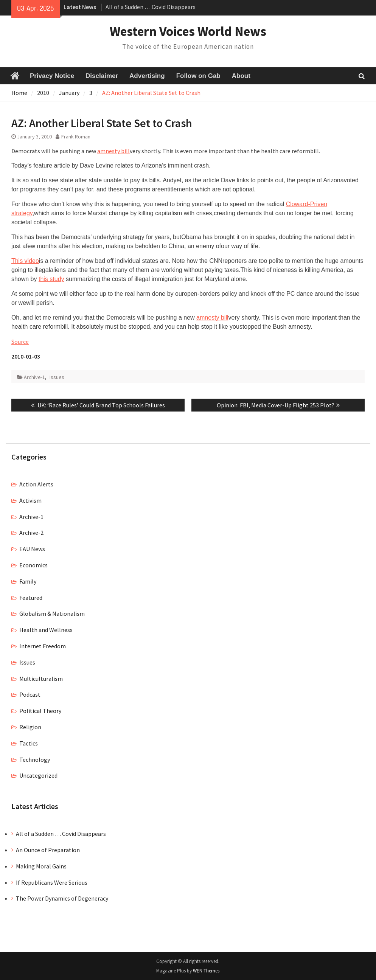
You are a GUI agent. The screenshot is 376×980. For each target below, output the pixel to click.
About (241, 76)
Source (20, 342)
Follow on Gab (198, 76)
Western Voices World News (188, 31)
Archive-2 (31, 533)
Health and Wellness (46, 630)
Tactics (29, 743)
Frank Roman (76, 137)
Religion (30, 727)
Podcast (30, 694)
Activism (30, 500)
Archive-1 (34, 377)
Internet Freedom (43, 646)
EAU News (32, 549)
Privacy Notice (52, 76)
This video (25, 261)
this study (51, 279)
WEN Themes (206, 971)
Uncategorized (38, 775)
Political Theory (40, 711)
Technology (35, 759)
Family (28, 581)
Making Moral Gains (41, 866)
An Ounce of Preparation (48, 850)
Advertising (147, 76)
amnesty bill (113, 151)
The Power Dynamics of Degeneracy (62, 898)
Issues (57, 377)
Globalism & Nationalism (52, 613)
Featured (31, 598)
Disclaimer (102, 76)
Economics (33, 565)
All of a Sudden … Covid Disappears (151, 7)
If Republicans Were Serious (52, 882)
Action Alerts (36, 484)
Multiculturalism (41, 679)
